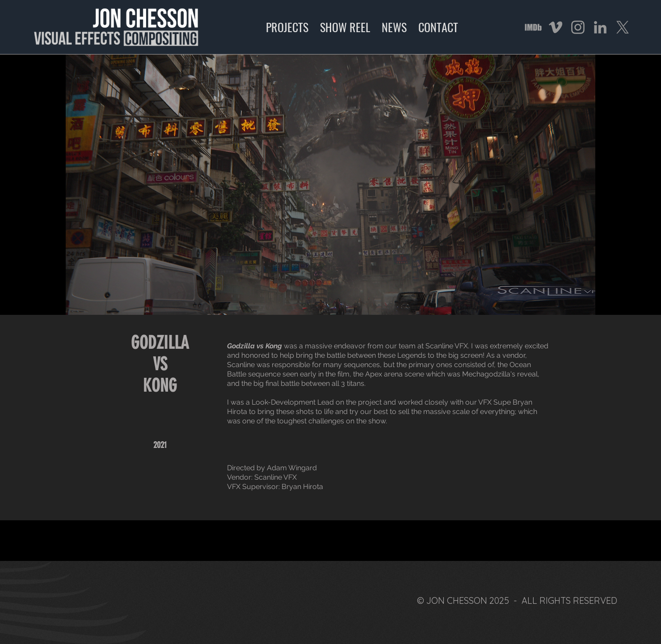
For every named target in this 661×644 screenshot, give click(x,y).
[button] (330, 185)
